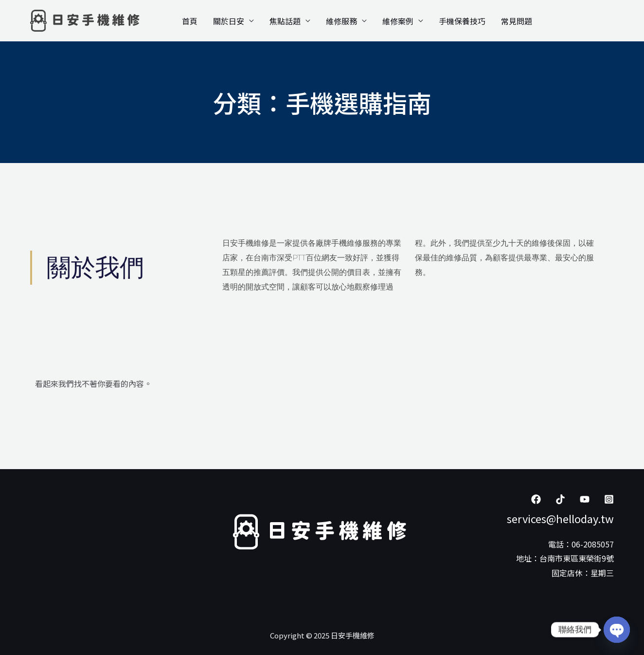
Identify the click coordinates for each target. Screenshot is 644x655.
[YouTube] (585, 499)
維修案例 (398, 21)
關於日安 (229, 21)
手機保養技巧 (462, 21)
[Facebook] (536, 499)
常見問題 (517, 21)
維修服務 (341, 21)
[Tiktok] (560, 499)
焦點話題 (285, 21)
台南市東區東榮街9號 (577, 558)
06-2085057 (593, 544)
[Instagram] (609, 499)
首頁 (190, 21)
